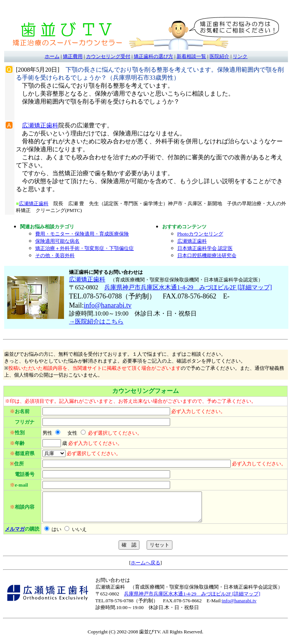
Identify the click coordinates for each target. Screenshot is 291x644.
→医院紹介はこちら (96, 321)
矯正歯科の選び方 (153, 56)
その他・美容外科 (55, 255)
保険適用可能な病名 (57, 241)
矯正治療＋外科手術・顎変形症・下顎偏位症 (84, 248)
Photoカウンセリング (200, 234)
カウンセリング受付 (108, 56)
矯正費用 (73, 56)
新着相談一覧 (191, 56)
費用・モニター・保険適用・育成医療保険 (82, 234)
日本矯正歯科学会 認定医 (205, 248)
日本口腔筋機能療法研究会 (207, 255)
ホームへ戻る (145, 568)
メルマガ (15, 535)
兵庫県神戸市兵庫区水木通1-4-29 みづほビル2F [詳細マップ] (188, 287)
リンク (240, 56)
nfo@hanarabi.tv (109, 305)
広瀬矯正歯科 (40, 125)
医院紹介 (219, 56)
